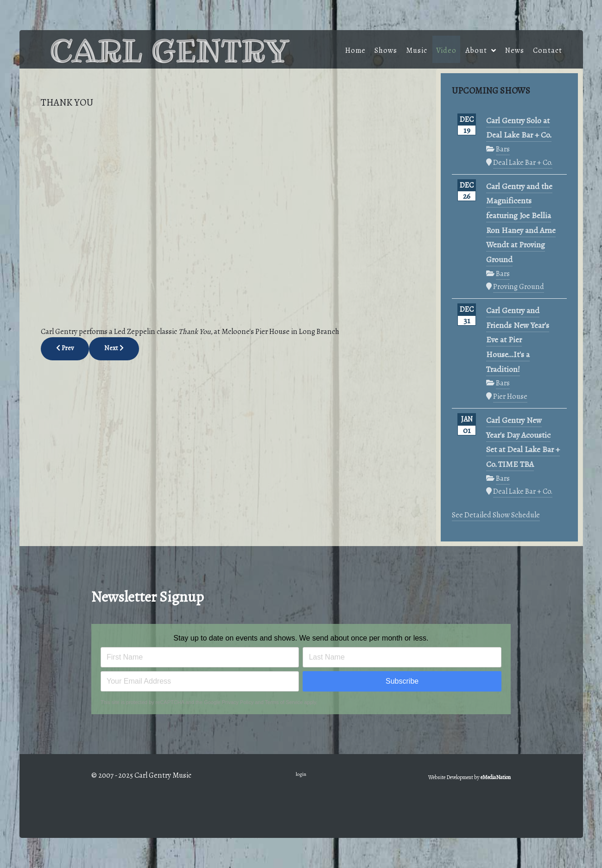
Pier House (510, 396)
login (301, 774)
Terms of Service (284, 702)
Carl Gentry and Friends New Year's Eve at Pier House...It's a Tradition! (518, 340)
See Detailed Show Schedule (496, 515)
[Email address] (200, 681)
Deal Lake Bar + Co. (523, 162)
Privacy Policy (238, 702)
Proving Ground (519, 286)
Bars (503, 149)
